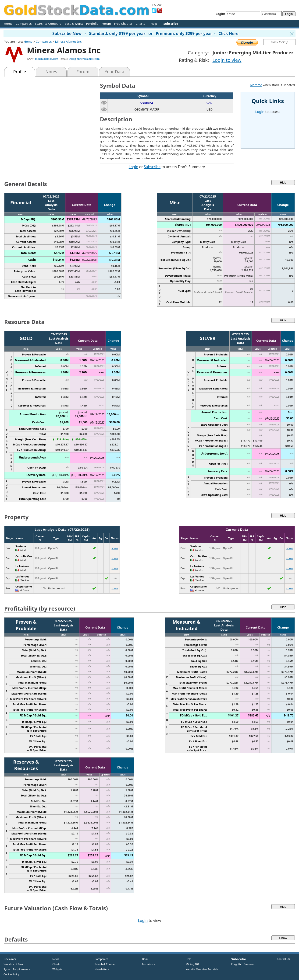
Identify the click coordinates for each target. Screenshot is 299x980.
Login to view (227, 60)
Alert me (256, 85)
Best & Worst (74, 24)
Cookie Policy (11, 974)
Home (8, 24)
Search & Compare (48, 24)
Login (133, 167)
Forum (106, 24)
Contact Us (283, 959)
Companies (24, 24)
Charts (140, 24)
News (54, 959)
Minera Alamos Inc (68, 42)
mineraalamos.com (47, 59)
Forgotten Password (243, 964)
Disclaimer (10, 959)
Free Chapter (123, 24)
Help (154, 24)
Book (144, 959)
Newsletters (102, 969)
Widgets (56, 969)
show (115, 548)
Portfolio (92, 24)
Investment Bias (13, 964)
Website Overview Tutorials (202, 969)
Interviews (147, 964)
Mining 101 (192, 964)
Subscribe (152, 167)
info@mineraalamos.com (84, 59)
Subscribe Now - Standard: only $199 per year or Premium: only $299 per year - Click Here (145, 33)
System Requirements (17, 969)
